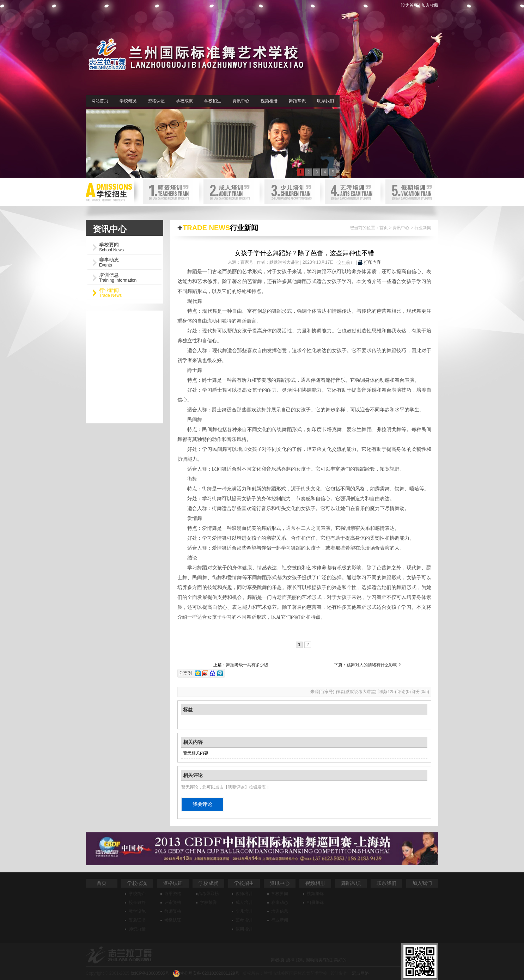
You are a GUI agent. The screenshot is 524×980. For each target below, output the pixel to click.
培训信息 (280, 911)
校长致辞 (137, 902)
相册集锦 (315, 902)
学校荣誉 (208, 902)
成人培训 (244, 902)
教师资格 (173, 911)
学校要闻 (280, 894)
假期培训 (244, 929)
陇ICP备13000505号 (150, 973)
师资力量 (137, 929)
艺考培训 (244, 920)
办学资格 (173, 894)
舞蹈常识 (297, 101)
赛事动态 (280, 902)
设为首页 (409, 5)
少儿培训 (244, 911)
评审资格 (173, 902)
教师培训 (244, 894)
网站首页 (100, 101)
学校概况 (128, 101)
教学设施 (137, 911)
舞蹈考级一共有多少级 (247, 665)
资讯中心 (241, 101)
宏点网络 (360, 973)
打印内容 (369, 262)
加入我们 (422, 883)
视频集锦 (315, 894)
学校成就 (184, 101)
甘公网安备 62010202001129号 (206, 973)
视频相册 (269, 101)
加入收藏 (430, 5)
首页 (384, 228)
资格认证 (156, 101)
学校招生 (213, 101)
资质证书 (137, 920)
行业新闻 (423, 228)
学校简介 (137, 894)
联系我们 (325, 101)
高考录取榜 (208, 894)
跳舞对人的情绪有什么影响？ (374, 665)
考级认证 (173, 920)
